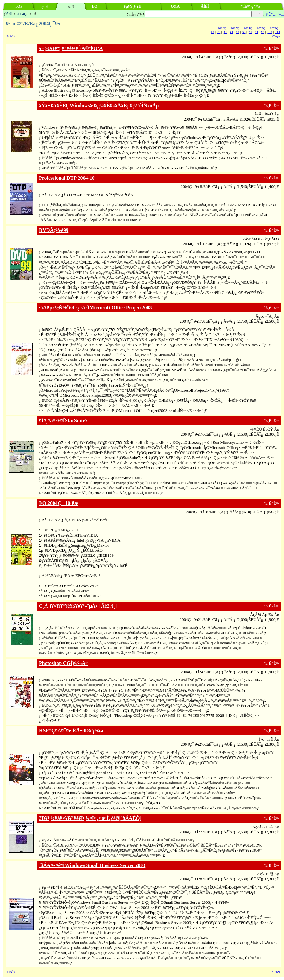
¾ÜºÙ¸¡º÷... (275, 14)
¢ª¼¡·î (276, 36)
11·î (278, 32)
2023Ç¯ (262, 28)
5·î (237, 32)
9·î (263, 32)
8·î (256, 32)
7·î (250, 32)
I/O (95, 6)
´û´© (9, 14)
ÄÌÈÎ (205, 6)
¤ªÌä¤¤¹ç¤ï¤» (250, 6)
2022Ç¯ (275, 28)
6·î (244, 32)
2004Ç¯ (22, 14)
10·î (270, 32)
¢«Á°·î (11, 36)
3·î (225, 32)
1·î (212, 32)
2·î (219, 32)
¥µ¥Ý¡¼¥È (133, 6)
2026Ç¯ (223, 28)
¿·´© (45, 6)
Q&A (175, 6)
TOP (19, 6)
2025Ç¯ (236, 28)
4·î (231, 32)
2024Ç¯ (249, 28)
